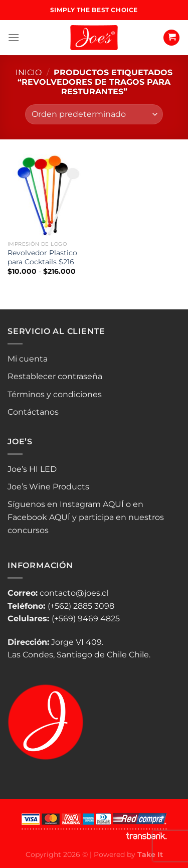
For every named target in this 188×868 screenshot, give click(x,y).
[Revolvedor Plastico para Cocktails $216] (48, 195)
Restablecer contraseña (55, 376)
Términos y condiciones (55, 394)
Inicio (29, 72)
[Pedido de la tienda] (94, 114)
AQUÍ (113, 504)
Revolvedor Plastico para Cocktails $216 (42, 257)
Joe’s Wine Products (48, 487)
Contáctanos (33, 412)
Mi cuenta (28, 359)
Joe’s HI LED (32, 469)
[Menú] (14, 37)
